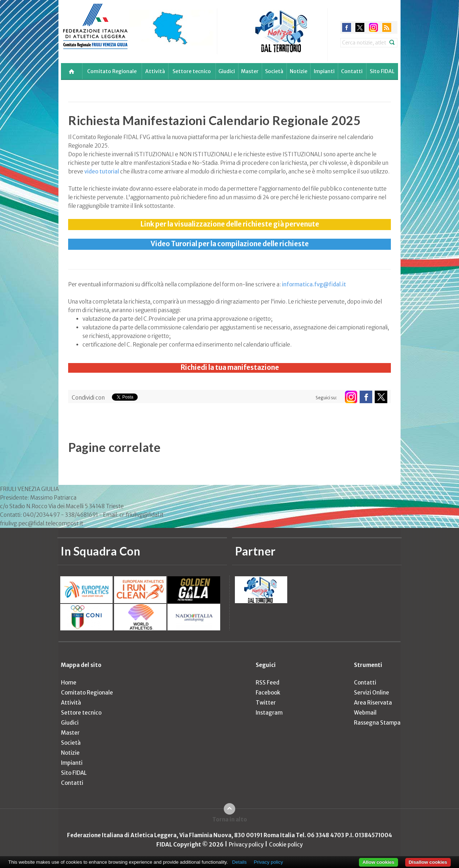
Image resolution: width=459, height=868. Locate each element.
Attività (155, 71)
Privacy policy (246, 845)
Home (69, 683)
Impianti (324, 71)
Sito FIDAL (382, 71)
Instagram (269, 713)
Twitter (266, 703)
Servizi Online (372, 693)
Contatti (352, 71)
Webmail (365, 713)
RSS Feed (268, 683)
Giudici (227, 71)
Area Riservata (373, 703)
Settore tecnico (192, 71)
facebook (347, 27)
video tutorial (102, 171)
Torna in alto (230, 819)
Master (250, 71)
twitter (360, 27)
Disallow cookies (428, 862)
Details (239, 862)
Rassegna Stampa (377, 723)
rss (387, 27)
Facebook (268, 693)
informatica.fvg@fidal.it (314, 284)
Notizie (299, 71)
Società (274, 71)
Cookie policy (286, 845)
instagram (373, 27)
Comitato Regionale (112, 71)
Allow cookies (378, 862)
